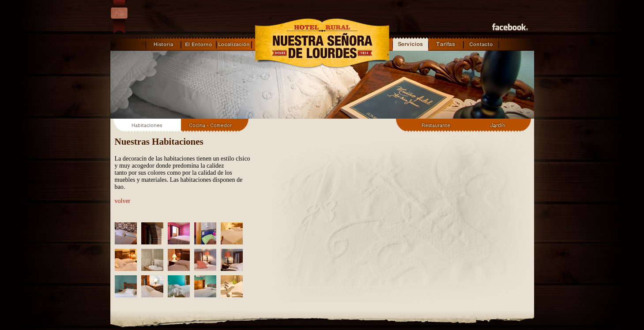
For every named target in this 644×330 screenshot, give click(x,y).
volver (123, 201)
